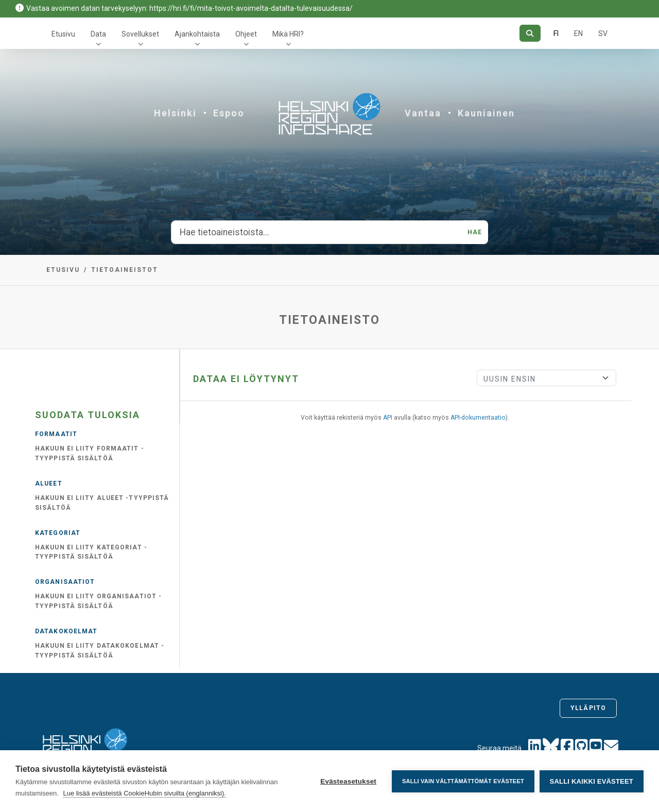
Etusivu (63, 34)
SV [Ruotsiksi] (603, 33)
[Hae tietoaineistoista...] (316, 232)
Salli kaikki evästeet (592, 781)
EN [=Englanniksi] (578, 33)
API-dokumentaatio (478, 418)
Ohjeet (246, 34)
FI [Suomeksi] (556, 33)
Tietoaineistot (125, 270)
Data (98, 34)
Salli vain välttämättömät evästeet (463, 781)
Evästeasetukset (348, 781)
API (388, 418)
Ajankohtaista (197, 34)
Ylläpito (588, 708)
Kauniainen (486, 113)
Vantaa (423, 113)
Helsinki (175, 113)
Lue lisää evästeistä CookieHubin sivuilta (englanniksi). (144, 793)
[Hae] (530, 33)
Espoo (229, 113)
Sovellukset (140, 34)
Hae (475, 232)
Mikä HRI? (288, 34)
